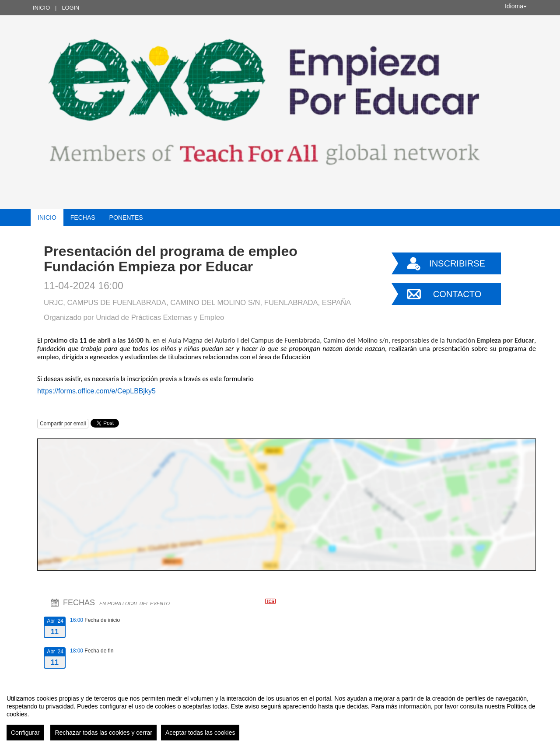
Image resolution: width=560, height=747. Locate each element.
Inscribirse (457, 263)
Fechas (83, 217)
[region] (280, 714)
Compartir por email (63, 424)
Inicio (41, 8)
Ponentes (126, 217)
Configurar (25, 733)
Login (70, 8)
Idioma (516, 6)
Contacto (457, 294)
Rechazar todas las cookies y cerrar (103, 733)
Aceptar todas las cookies (200, 733)
